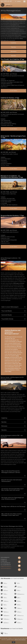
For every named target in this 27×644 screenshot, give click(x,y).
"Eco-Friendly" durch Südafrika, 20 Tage (12, 59)
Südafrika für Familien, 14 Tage (10, 98)
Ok (14, 642)
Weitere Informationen (20, 640)
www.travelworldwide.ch (6, 568)
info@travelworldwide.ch (6, 567)
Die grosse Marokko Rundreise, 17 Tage (12, 216)
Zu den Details (18, 91)
